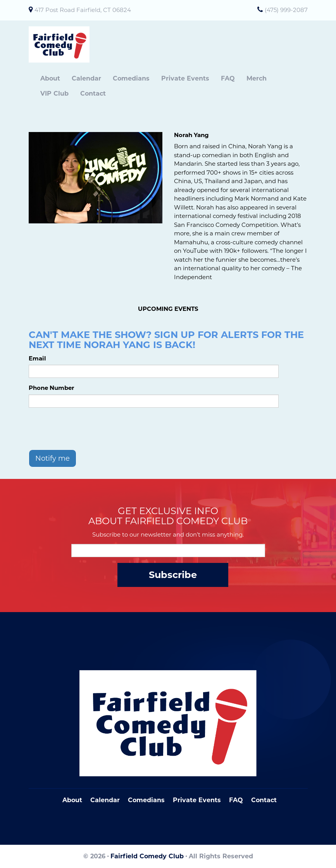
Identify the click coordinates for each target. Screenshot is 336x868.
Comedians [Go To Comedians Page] (146, 800)
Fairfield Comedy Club (147, 856)
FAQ (228, 78)
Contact (93, 93)
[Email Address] (168, 551)
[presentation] (88, 429)
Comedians (131, 78)
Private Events (185, 78)
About (50, 78)
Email (37, 358)
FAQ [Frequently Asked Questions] (236, 800)
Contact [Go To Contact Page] (264, 800)
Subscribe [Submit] (173, 575)
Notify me (53, 458)
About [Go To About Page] (72, 800)
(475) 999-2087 (286, 10)
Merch (257, 78)
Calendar (86, 78)
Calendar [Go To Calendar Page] (105, 800)
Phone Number (51, 388)
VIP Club (54, 93)
